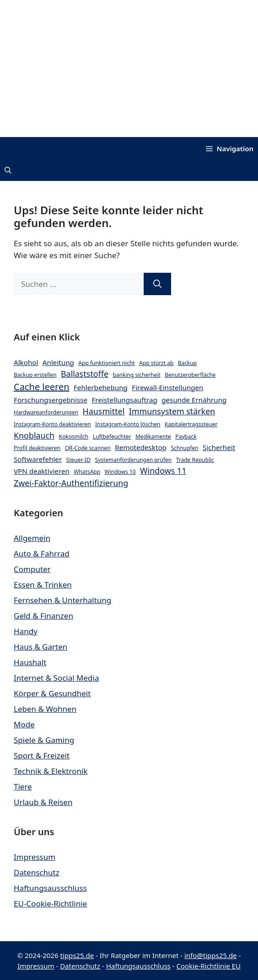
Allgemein (32, 538)
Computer (32, 569)
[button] (8, 171)
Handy (26, 631)
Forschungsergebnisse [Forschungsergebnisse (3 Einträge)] (51, 400)
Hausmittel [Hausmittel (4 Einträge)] (104, 411)
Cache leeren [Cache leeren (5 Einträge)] (42, 387)
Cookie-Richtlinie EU (208, 966)
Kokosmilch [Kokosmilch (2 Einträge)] (74, 437)
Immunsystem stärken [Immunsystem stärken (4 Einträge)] (172, 411)
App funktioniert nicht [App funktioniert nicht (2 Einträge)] (106, 363)
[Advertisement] (129, 69)
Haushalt (30, 662)
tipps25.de (77, 955)
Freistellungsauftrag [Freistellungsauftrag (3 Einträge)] (124, 400)
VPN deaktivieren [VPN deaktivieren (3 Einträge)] (42, 471)
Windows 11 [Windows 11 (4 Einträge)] (163, 471)
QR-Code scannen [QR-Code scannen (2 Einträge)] (88, 448)
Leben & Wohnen (45, 709)
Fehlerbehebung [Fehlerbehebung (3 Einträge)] (101, 387)
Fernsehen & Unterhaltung (62, 600)
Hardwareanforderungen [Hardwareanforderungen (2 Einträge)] (46, 412)
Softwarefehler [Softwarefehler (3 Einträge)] (38, 459)
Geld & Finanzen (43, 616)
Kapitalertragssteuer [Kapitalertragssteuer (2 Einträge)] (191, 424)
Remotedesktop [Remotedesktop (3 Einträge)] (141, 447)
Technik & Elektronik (51, 771)
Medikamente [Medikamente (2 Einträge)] (153, 437)
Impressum (35, 857)
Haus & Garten (40, 647)
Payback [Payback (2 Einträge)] (186, 437)
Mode (24, 724)
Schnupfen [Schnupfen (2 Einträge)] (184, 448)
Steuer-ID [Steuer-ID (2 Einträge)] (79, 460)
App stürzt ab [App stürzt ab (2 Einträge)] (156, 363)
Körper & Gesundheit (52, 693)
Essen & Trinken (43, 585)
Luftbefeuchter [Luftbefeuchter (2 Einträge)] (112, 437)
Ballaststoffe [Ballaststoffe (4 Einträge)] (85, 374)
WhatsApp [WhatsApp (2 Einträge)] (87, 472)
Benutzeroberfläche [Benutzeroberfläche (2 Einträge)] (190, 375)
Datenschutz (37, 872)
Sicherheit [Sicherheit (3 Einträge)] (219, 447)
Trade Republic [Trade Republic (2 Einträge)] (195, 460)
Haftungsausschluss (50, 888)
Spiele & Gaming (44, 740)
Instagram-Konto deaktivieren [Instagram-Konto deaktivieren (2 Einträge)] (52, 424)
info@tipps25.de (211, 955)
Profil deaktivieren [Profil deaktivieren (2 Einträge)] (37, 448)
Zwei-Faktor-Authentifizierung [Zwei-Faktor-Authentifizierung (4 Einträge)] (71, 483)
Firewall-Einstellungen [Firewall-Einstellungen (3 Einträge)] (167, 387)
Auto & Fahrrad (42, 554)
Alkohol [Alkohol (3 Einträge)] (26, 362)
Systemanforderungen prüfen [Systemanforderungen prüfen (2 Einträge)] (134, 460)
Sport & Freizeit (42, 755)
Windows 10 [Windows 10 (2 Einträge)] (120, 472)
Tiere (23, 787)
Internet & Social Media (56, 678)
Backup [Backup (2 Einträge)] (188, 363)
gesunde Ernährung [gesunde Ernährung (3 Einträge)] (194, 400)
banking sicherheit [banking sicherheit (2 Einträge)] (136, 375)
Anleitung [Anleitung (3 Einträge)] (58, 362)
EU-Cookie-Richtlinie (50, 903)
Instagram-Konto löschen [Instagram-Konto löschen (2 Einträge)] (128, 424)
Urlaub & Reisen (43, 802)
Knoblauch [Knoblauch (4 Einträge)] (34, 435)
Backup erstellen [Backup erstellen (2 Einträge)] (35, 375)
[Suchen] (157, 284)
